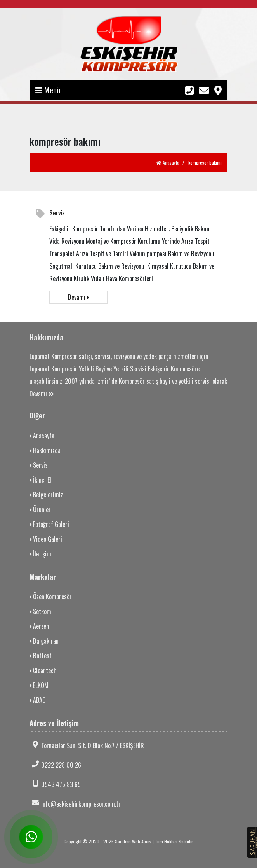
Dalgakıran (44, 641)
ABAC (37, 700)
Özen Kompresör (51, 597)
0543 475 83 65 (55, 784)
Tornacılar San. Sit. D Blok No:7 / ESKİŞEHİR (87, 745)
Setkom (40, 611)
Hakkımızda (45, 450)
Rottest (41, 656)
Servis (57, 213)
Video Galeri (46, 539)
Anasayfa (168, 162)
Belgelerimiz (46, 495)
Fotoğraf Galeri (49, 524)
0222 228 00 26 (55, 765)
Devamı (78, 297)
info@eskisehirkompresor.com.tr (75, 804)
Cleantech (43, 670)
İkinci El (40, 480)
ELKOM (39, 685)
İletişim (40, 554)
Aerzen (39, 626)
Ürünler (40, 509)
